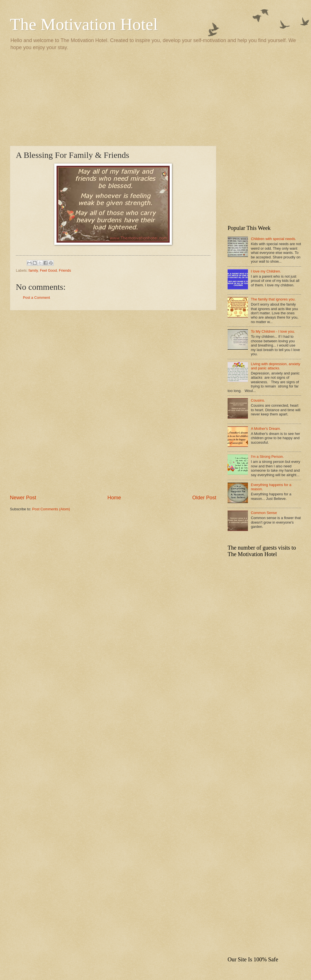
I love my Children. (266, 271)
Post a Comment (36, 298)
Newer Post (23, 498)
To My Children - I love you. (273, 331)
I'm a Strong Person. (267, 457)
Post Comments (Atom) (51, 509)
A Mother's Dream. (266, 429)
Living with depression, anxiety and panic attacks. (276, 366)
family (33, 270)
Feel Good (48, 270)
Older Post (204, 498)
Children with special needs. (273, 239)
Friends (65, 270)
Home (114, 498)
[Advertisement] (155, 98)
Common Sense (264, 513)
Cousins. (258, 400)
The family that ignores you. (273, 299)
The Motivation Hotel (84, 24)
